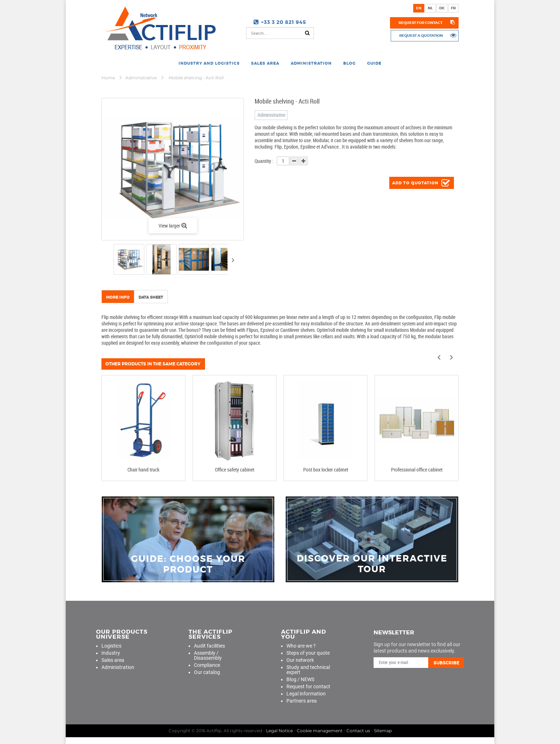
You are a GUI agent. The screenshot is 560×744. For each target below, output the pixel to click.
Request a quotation (421, 35)
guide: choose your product (188, 564)
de (442, 8)
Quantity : (264, 161)
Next (233, 260)
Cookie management (320, 730)
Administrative (142, 78)
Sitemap (383, 730)
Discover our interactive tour (372, 564)
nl (430, 8)
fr (453, 8)
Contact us (358, 730)
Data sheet (151, 297)
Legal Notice (279, 730)
